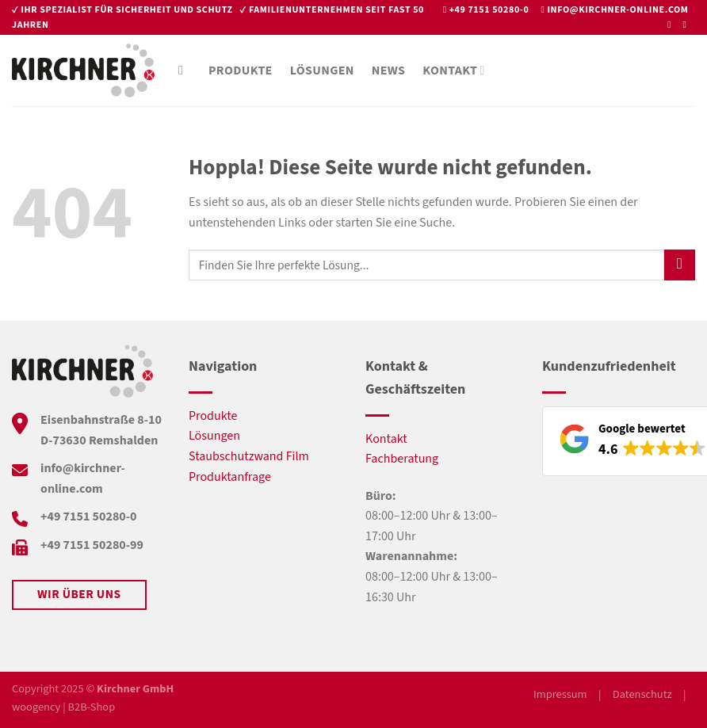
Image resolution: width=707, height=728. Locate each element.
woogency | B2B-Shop (63, 707)
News (389, 71)
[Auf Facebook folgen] (672, 25)
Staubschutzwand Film (249, 456)
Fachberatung (402, 459)
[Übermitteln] (680, 265)
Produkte (241, 71)
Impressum (560, 694)
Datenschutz (642, 694)
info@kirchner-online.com (617, 10)
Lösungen (322, 71)
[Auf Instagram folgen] (687, 25)
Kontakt (453, 71)
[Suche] (185, 70)
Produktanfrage (230, 477)
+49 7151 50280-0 (489, 10)
